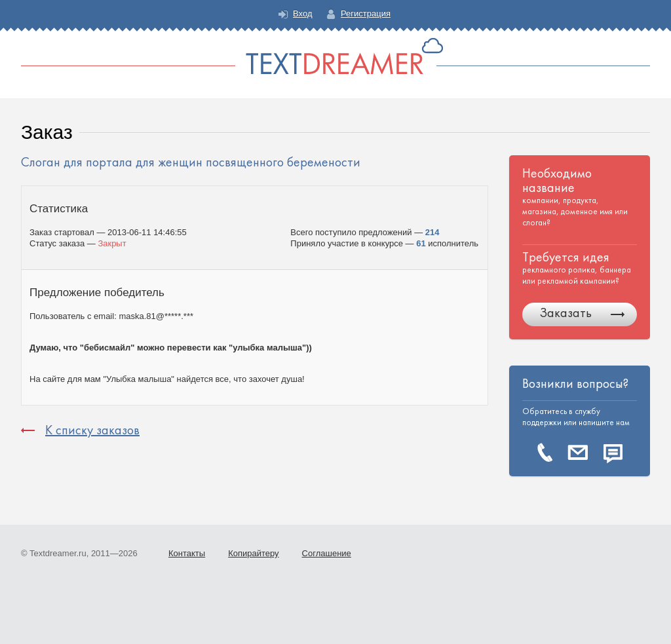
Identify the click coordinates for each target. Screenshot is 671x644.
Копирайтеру (253, 553)
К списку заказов (92, 430)
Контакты (187, 553)
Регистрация (366, 13)
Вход (302, 13)
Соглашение (327, 553)
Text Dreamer (335, 56)
